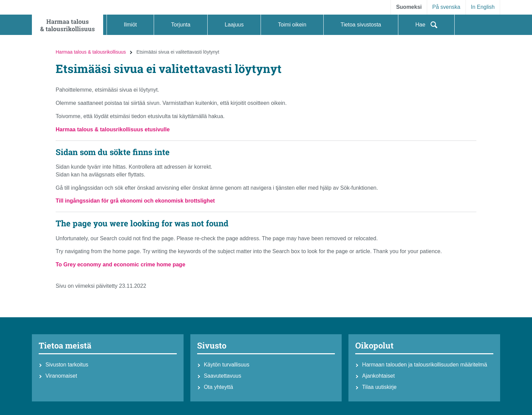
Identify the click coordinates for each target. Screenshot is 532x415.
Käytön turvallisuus (227, 365)
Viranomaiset (61, 376)
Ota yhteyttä (218, 387)
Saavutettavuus (223, 376)
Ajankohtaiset (378, 376)
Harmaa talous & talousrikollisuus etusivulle (113, 129)
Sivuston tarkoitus (67, 365)
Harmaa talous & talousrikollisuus (91, 52)
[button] (130, 25)
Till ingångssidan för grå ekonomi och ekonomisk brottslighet (135, 201)
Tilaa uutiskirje (379, 387)
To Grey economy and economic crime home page (120, 265)
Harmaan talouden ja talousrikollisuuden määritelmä (424, 365)
